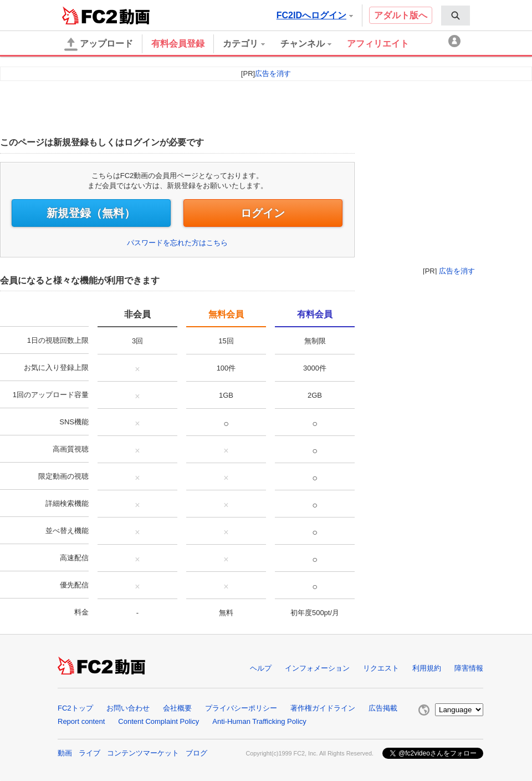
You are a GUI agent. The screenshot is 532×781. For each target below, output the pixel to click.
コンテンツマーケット (143, 753)
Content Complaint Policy (158, 721)
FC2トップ (75, 708)
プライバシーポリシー (241, 708)
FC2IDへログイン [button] (315, 15)
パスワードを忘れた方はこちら (177, 243)
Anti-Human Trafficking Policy (259, 721)
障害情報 (469, 668)
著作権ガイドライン (323, 708)
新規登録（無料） (91, 213)
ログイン (263, 213)
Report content (81, 721)
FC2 (89, 16)
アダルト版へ (401, 15)
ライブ (89, 753)
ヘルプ (261, 668)
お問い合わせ (128, 708)
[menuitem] (456, 16)
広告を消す (457, 271)
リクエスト (381, 668)
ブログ (196, 753)
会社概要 (177, 708)
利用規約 (427, 668)
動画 (65, 753)
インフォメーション (317, 668)
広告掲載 (383, 708)
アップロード (99, 44)
